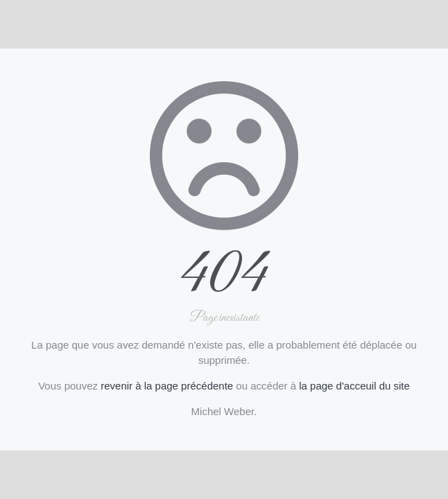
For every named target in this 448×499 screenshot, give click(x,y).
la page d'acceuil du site (354, 386)
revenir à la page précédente (167, 386)
